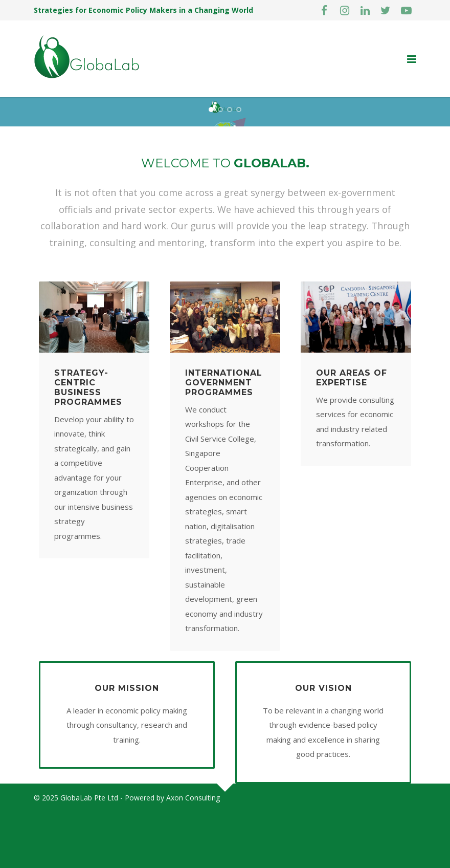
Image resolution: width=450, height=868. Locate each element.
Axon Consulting (193, 854)
